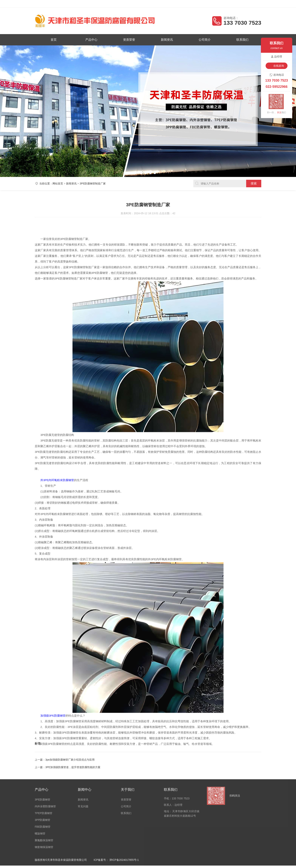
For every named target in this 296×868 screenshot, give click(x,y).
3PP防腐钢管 (42, 749)
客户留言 (253, 4)
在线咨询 (279, 66)
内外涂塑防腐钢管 (45, 736)
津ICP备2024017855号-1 (124, 789)
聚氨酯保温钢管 (44, 770)
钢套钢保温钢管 (44, 776)
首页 (54, 40)
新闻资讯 (167, 40)
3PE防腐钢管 (42, 729)
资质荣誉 (129, 40)
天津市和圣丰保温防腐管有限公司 (70, 4)
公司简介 (205, 40)
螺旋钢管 (40, 763)
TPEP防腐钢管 (44, 743)
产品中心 (91, 40)
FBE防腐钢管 (43, 756)
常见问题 (83, 736)
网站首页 (58, 173)
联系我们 (242, 40)
